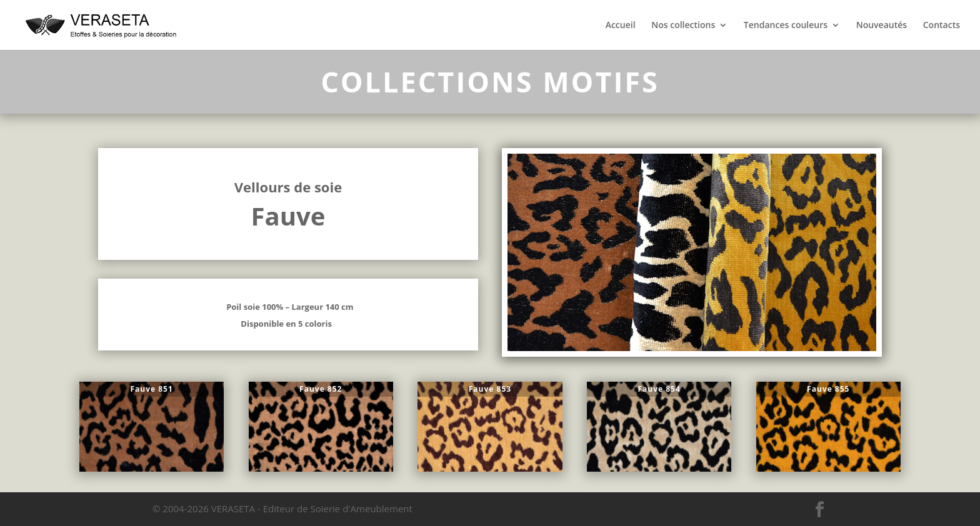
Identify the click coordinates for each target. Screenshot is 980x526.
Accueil (621, 26)
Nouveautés (882, 26)
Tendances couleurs (786, 26)
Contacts (942, 26)
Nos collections (683, 26)
